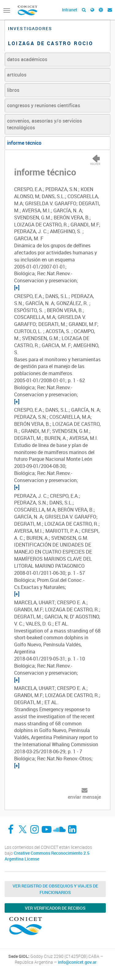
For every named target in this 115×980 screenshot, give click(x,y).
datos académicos (27, 59)
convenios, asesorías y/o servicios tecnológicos (44, 124)
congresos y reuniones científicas (44, 105)
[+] (17, 288)
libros (13, 90)
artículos (17, 75)
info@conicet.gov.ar (77, 962)
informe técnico (24, 143)
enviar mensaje (84, 797)
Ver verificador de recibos (55, 908)
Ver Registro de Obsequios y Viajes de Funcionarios (55, 889)
